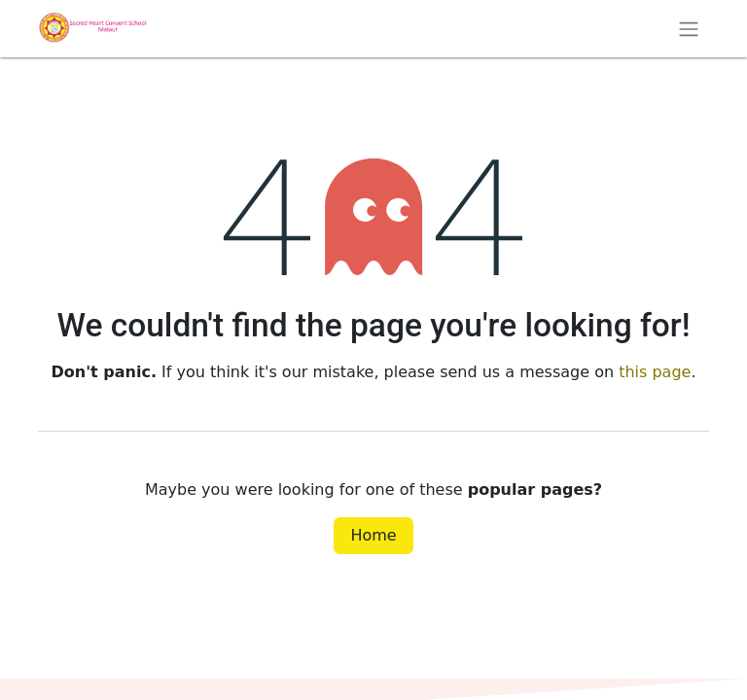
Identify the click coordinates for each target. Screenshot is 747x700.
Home (373, 535)
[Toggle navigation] (689, 29)
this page (655, 372)
